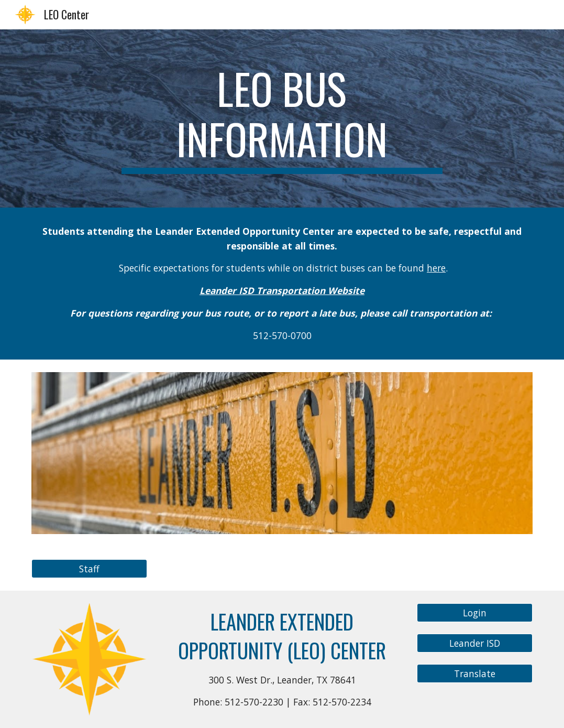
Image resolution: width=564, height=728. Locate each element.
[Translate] (475, 674)
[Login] (475, 613)
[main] (282, 118)
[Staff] (89, 569)
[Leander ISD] (475, 643)
